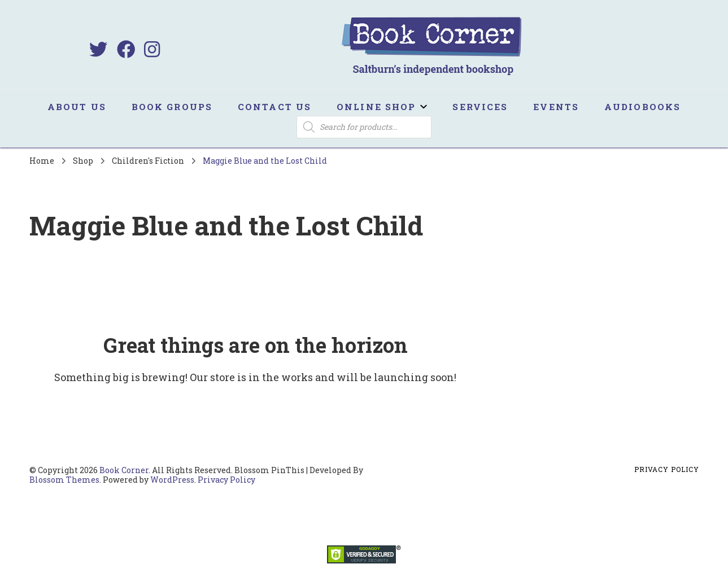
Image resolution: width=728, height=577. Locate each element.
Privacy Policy (226, 480)
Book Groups (172, 107)
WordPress (172, 480)
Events (556, 107)
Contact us (274, 107)
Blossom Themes (64, 480)
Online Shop (376, 107)
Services (480, 107)
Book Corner (124, 470)
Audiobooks (642, 107)
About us (77, 107)
